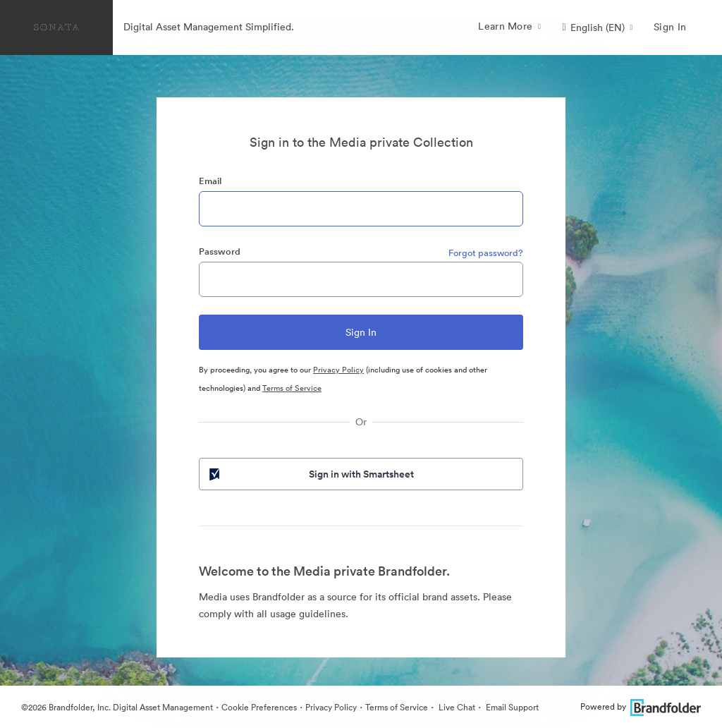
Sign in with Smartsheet (310, 474)
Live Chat (456, 707)
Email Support (511, 707)
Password (220, 251)
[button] (597, 28)
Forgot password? (486, 253)
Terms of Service (292, 388)
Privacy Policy (338, 370)
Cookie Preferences (259, 707)
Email (210, 181)
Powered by (641, 706)
